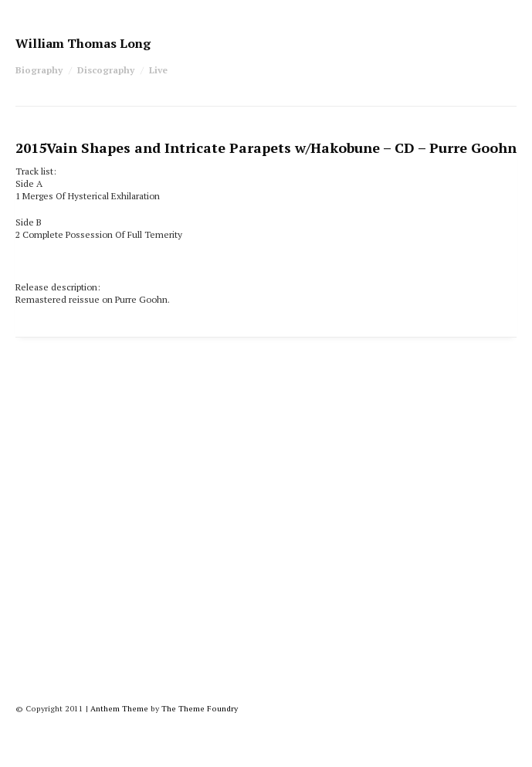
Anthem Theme (119, 708)
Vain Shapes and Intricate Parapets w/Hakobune (266, 148)
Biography (39, 70)
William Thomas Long (83, 43)
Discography (106, 70)
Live (158, 70)
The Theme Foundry (200, 708)
